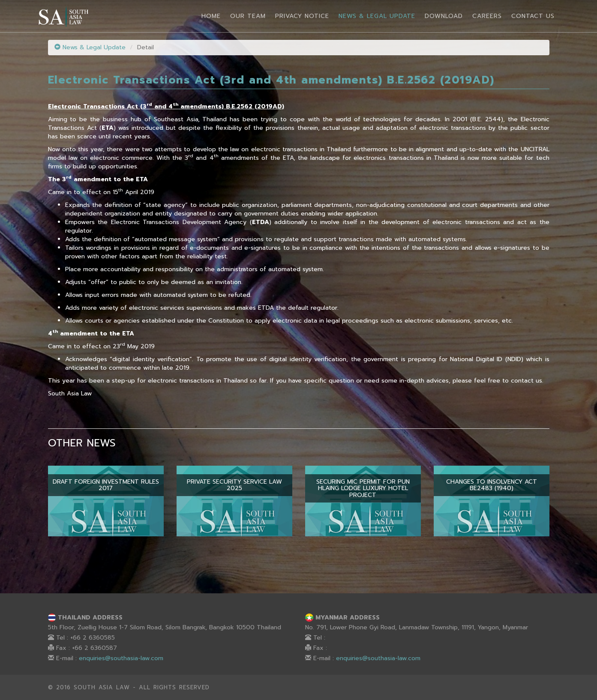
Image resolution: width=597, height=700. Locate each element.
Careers (487, 16)
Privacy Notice (302, 16)
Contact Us (533, 16)
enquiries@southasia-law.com (121, 658)
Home (211, 16)
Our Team (248, 16)
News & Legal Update (377, 16)
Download (444, 16)
